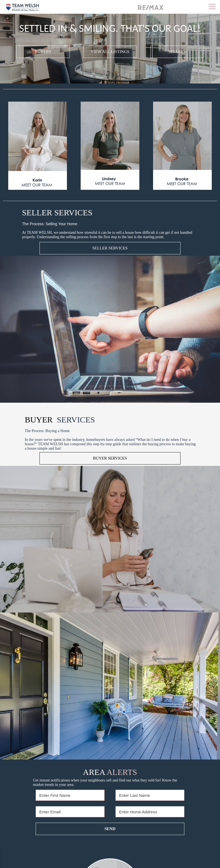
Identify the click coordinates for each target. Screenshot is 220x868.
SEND (110, 829)
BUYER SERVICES (110, 458)
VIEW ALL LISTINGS (110, 52)
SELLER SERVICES (110, 248)
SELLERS (177, 52)
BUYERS (43, 52)
